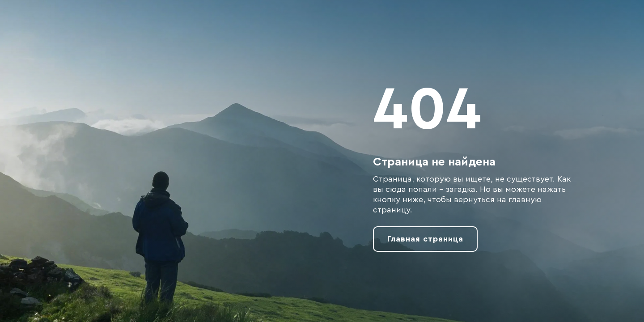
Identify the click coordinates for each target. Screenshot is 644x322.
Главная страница (425, 239)
